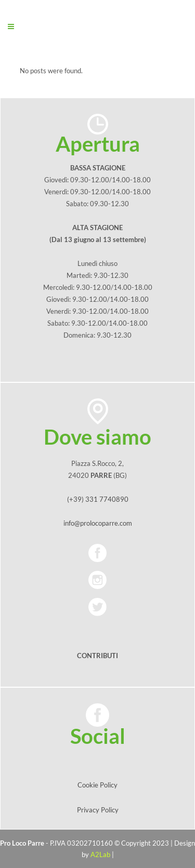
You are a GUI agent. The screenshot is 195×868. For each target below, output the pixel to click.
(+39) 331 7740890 (98, 499)
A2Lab (100, 854)
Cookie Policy (97, 785)
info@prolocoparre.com (98, 523)
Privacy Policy (98, 810)
